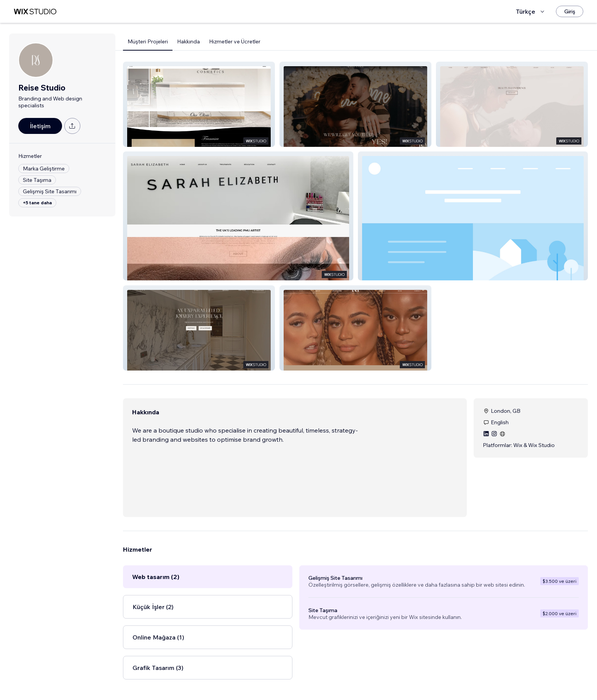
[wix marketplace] (35, 12)
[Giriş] (570, 11)
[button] (199, 104)
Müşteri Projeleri (148, 41)
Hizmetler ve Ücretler (235, 41)
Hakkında (188, 41)
